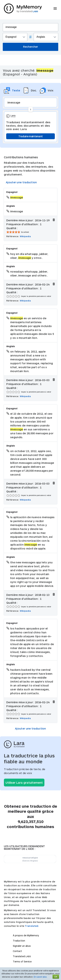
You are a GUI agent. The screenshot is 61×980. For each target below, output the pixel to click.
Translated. (32, 926)
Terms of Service (22, 961)
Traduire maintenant (31, 136)
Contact (17, 951)
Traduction (19, 941)
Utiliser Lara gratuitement (24, 783)
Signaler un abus (22, 946)
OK (56, 977)
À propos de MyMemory (26, 935)
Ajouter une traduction (21, 182)
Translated (22, 956)
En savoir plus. (40, 977)
